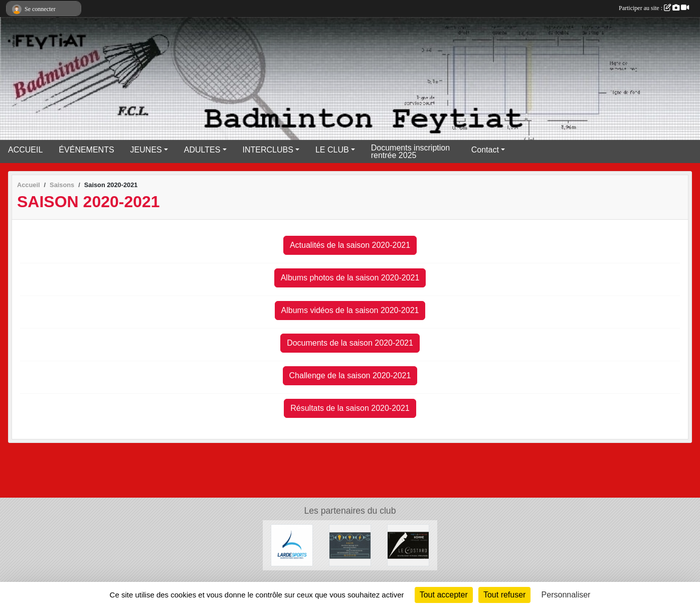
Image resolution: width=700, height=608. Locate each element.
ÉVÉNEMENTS (86, 150)
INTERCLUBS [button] (268, 150)
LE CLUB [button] (332, 150)
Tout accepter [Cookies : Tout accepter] (444, 595)
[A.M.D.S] (350, 545)
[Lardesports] (292, 545)
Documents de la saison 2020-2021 (350, 343)
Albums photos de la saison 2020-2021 (350, 278)
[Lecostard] (408, 545)
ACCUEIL (25, 150)
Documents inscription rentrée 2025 (410, 151)
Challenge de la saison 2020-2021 (350, 375)
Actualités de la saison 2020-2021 (350, 245)
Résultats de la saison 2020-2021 (350, 408)
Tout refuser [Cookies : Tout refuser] (504, 595)
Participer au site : (654, 8)
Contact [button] (485, 150)
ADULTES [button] (202, 150)
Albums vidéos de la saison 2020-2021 (350, 310)
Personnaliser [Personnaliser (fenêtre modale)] (566, 595)
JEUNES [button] (146, 150)
